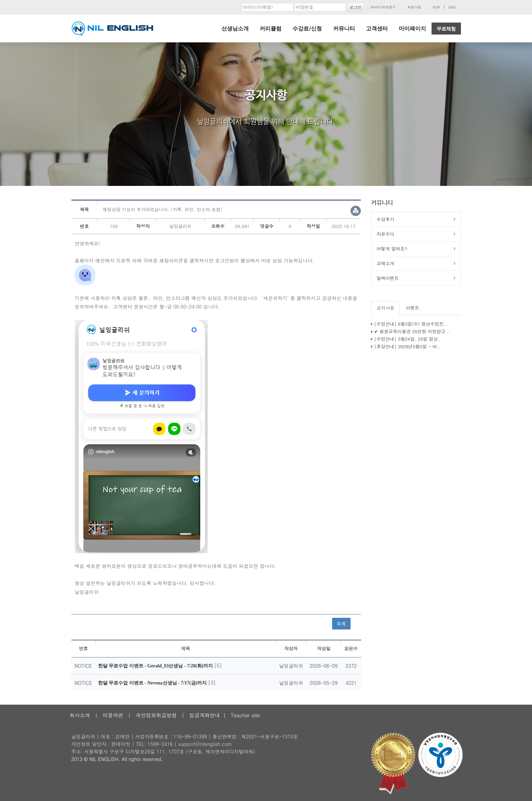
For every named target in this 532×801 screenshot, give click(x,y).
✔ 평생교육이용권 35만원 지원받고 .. (412, 331)
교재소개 (385, 263)
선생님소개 (235, 29)
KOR (436, 7)
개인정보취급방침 (156, 715)
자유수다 (385, 234)
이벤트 (413, 308)
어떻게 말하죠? (392, 249)
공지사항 (385, 308)
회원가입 (414, 7)
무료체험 (446, 29)
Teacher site (245, 715)
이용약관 (113, 715)
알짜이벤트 (388, 278)
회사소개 (80, 715)
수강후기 (385, 219)
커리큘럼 (271, 29)
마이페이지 (412, 29)
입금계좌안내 (205, 715)
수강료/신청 (307, 29)
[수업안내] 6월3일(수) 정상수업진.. (410, 324)
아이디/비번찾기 (383, 7)
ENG (452, 7)
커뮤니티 (344, 29)
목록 (341, 624)
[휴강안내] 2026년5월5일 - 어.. (407, 346)
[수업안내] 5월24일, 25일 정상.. (408, 339)
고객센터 (377, 29)
